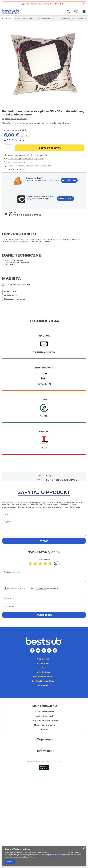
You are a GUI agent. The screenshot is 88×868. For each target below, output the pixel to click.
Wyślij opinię (44, 615)
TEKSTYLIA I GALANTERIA (39, 18)
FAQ (43, 668)
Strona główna (21, 18)
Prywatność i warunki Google (46, 857)
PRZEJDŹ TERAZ (69, 180)
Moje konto (45, 739)
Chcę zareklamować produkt (45, 721)
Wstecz (6, 19)
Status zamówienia (45, 712)
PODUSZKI (57, 18)
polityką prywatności (32, 507)
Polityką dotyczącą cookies (59, 853)
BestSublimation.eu (43, 676)
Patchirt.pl (43, 685)
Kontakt (45, 729)
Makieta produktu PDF (19, 285)
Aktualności (43, 663)
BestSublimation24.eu (43, 681)
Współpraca (43, 659)
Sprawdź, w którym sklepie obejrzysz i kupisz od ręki (30, 166)
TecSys (49, 476)
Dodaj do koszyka (50, 148)
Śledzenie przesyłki (45, 716)
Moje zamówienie (45, 706)
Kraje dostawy (43, 672)
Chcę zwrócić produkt (45, 725)
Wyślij (44, 541)
